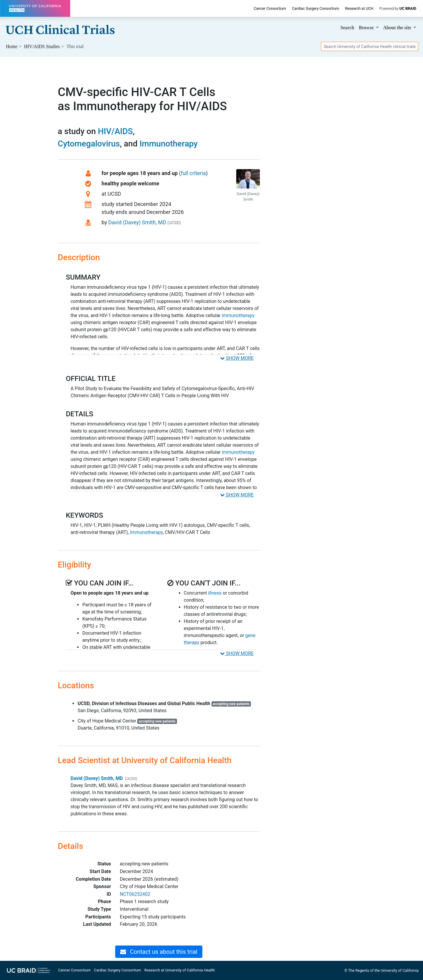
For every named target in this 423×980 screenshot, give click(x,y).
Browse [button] (367, 28)
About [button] (398, 28)
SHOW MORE (237, 358)
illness (215, 593)
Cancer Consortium (270, 8)
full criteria (193, 173)
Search (347, 28)
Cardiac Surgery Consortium (315, 8)
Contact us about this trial (159, 952)
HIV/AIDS (115, 131)
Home (12, 46)
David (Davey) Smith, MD (137, 222)
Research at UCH (359, 8)
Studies (42, 46)
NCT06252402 (135, 894)
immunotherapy (238, 315)
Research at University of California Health (180, 970)
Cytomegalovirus (89, 144)
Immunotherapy (169, 144)
